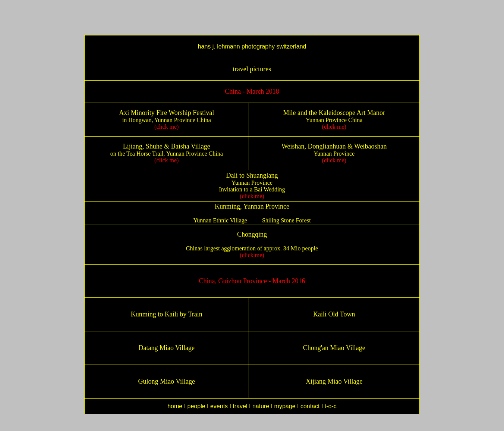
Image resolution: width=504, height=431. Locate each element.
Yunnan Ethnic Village (220, 220)
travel (240, 406)
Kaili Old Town (334, 314)
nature (261, 406)
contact (310, 406)
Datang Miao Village (166, 348)
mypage (286, 406)
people (196, 406)
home (175, 406)
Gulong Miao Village (166, 381)
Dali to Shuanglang (252, 175)
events (219, 406)
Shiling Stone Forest (286, 220)
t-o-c (331, 406)
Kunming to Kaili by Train (167, 314)
